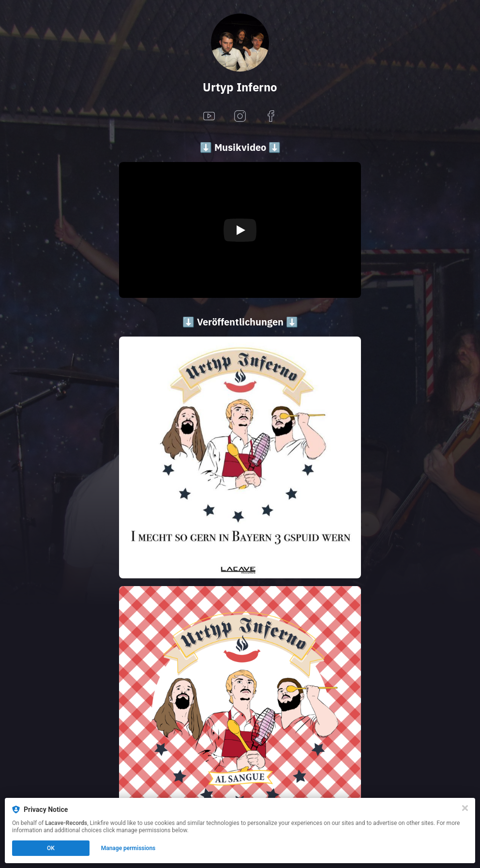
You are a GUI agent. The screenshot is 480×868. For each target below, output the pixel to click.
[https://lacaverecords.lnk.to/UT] (240, 707)
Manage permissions (128, 848)
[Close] (465, 808)
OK (51, 848)
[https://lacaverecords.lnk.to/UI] (240, 457)
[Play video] (240, 230)
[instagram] (240, 117)
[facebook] (271, 117)
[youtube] (209, 117)
